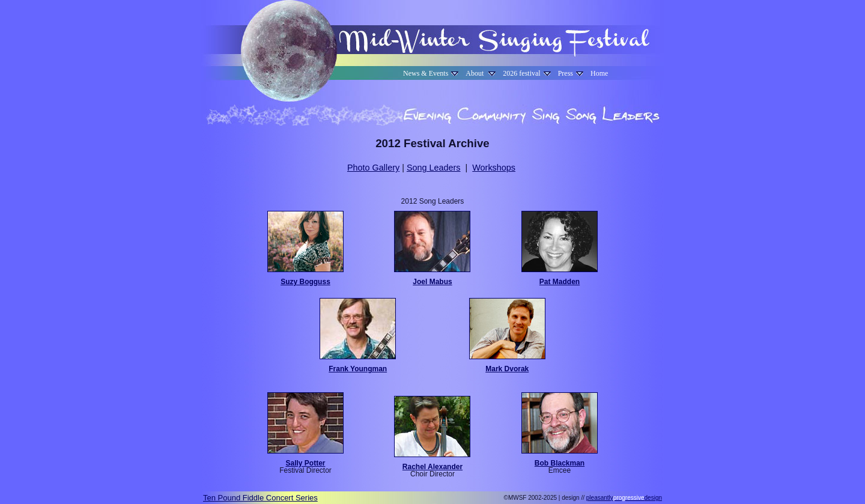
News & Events (431, 73)
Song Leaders (434, 168)
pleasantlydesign (624, 498)
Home (599, 73)
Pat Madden (560, 282)
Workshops (494, 168)
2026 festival (527, 73)
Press (571, 73)
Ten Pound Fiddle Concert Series (260, 498)
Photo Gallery (373, 168)
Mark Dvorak (507, 369)
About (481, 73)
